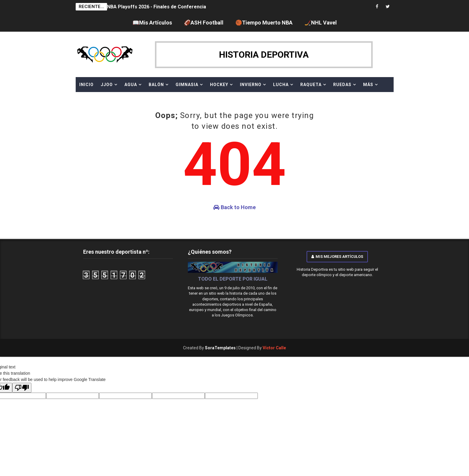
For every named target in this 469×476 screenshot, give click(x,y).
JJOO (107, 85)
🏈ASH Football (204, 23)
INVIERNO (251, 85)
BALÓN (156, 85)
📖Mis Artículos (152, 23)
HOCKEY (219, 85)
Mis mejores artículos (337, 257)
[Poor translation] (22, 388)
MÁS (368, 85)
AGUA (131, 85)
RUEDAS (342, 85)
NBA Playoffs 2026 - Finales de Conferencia (157, 7)
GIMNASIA (187, 85)
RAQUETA (311, 85)
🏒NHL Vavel (321, 23)
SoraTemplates (220, 348)
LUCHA (281, 85)
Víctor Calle (274, 348)
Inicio (86, 85)
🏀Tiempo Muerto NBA (264, 23)
